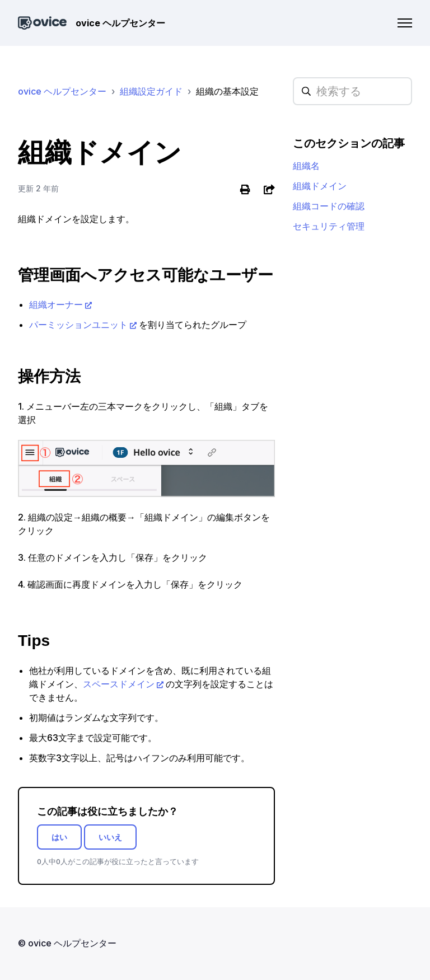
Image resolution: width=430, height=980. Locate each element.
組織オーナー (56, 304)
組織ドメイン (320, 186)
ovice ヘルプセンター (62, 91)
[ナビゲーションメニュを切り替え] (405, 23)
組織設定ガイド (151, 91)
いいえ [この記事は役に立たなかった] (110, 837)
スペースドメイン (119, 684)
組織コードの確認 (329, 206)
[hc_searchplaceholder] (352, 91)
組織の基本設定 (227, 91)
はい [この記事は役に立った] (59, 837)
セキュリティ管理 (329, 226)
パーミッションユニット (78, 325)
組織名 (306, 166)
